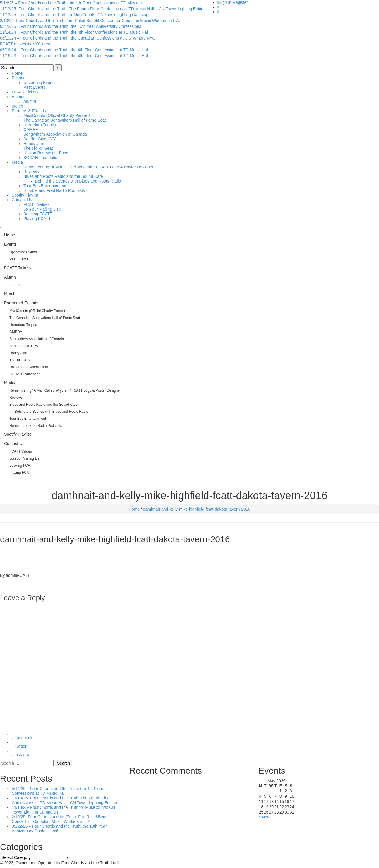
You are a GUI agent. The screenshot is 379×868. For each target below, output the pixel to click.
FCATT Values (36, 204)
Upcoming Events (40, 83)
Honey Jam (34, 144)
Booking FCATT (38, 214)
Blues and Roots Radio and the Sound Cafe (63, 176)
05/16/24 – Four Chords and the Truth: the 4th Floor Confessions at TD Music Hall (74, 50)
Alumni (18, 97)
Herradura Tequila (40, 125)
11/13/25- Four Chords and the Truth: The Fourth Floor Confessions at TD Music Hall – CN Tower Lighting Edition (103, 9)
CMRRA (31, 129)
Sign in (225, 2)
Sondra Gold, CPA (40, 139)
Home (17, 73)
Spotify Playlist (25, 195)
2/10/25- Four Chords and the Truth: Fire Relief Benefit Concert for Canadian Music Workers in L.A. (90, 21)
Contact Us (22, 200)
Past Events (34, 87)
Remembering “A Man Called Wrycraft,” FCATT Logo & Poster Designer (88, 167)
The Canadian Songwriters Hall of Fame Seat (65, 120)
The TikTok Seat (38, 148)
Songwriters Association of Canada (55, 134)
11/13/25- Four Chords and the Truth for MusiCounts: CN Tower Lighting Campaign (75, 15)
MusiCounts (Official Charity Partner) (57, 115)
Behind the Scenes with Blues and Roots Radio (78, 181)
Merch (17, 106)
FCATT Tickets (25, 92)
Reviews (31, 172)
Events (18, 78)
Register (240, 2)
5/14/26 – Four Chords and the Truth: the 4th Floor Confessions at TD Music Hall (73, 3)
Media (17, 162)
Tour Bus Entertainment (45, 186)
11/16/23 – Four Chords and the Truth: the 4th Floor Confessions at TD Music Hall (74, 56)
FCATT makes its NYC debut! (27, 44)
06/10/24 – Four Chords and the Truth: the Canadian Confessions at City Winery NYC (78, 38)
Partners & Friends (29, 111)
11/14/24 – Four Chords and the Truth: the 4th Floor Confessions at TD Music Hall (74, 32)
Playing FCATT (37, 219)
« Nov (264, 817)
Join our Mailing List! (42, 209)
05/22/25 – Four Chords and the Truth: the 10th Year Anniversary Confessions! (71, 26)
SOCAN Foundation (42, 158)
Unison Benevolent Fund (46, 153)
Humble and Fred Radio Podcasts (54, 190)
